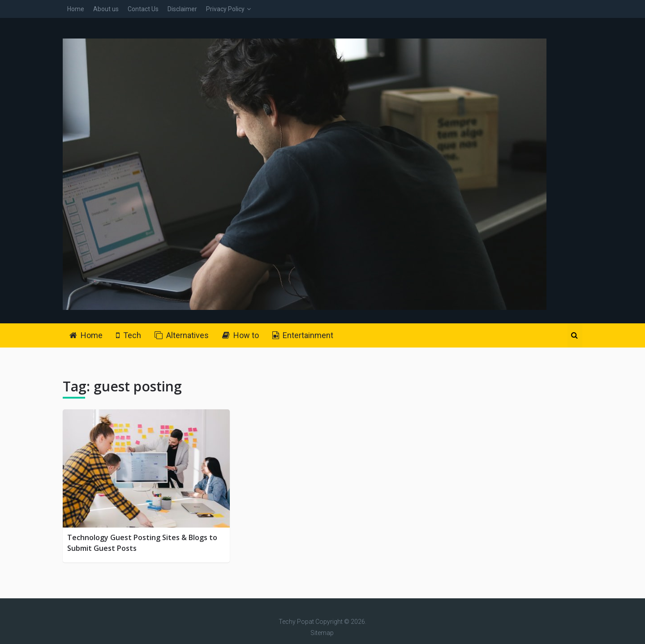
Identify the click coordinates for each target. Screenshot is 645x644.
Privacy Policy (225, 9)
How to (241, 335)
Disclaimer (182, 9)
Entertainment (303, 335)
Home (76, 9)
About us (106, 9)
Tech (129, 335)
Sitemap (322, 633)
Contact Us (143, 9)
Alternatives (182, 335)
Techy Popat (296, 622)
